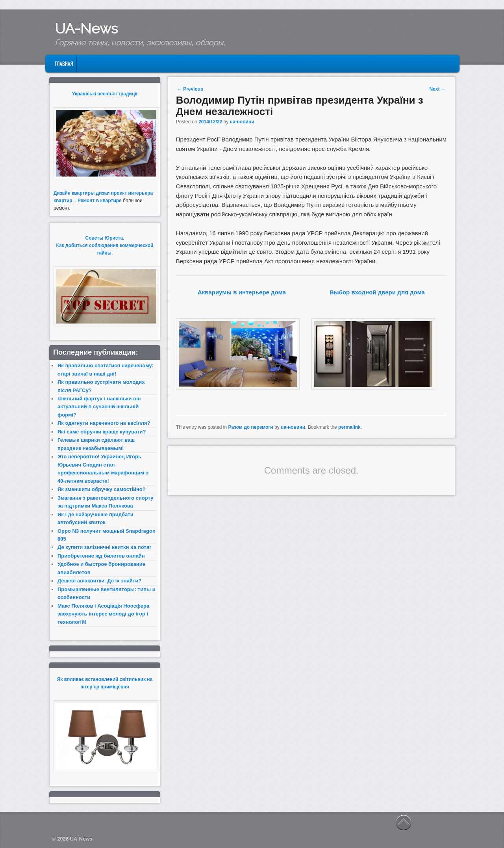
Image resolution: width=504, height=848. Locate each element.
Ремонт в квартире (100, 201)
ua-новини (242, 122)
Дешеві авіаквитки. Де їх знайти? (99, 581)
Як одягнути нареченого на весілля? (104, 423)
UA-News (86, 28)
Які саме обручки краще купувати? (102, 432)
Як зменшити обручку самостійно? (102, 489)
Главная (64, 63)
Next (437, 89)
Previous (190, 89)
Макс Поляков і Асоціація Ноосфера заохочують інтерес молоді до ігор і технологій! (103, 614)
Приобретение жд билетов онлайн (101, 556)
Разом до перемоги (251, 427)
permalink (349, 427)
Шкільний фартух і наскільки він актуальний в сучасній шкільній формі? (99, 407)
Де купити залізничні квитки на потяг (105, 547)
